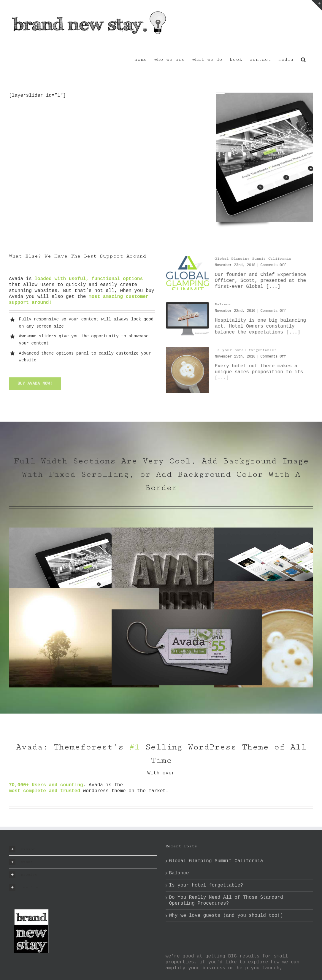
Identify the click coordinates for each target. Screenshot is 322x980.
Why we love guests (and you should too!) (226, 916)
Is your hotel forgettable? (242, 350)
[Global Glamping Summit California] (183, 273)
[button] (303, 59)
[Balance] (183, 319)
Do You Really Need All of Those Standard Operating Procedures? (226, 900)
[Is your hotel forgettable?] (183, 370)
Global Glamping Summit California (249, 259)
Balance (219, 304)
